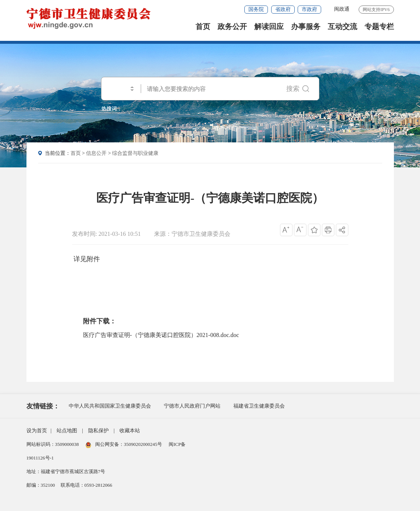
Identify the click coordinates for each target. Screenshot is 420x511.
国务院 (256, 9)
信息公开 (96, 153)
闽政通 (342, 9)
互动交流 (342, 27)
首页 (203, 27)
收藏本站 (130, 431)
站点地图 (67, 431)
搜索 (298, 89)
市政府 (309, 9)
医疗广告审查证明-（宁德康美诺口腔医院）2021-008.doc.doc (161, 335)
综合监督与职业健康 (135, 153)
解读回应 (269, 27)
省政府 (283, 9)
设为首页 (37, 431)
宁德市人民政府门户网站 (192, 406)
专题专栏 (379, 27)
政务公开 (232, 27)
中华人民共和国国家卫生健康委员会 (110, 406)
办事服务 (306, 27)
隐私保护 (98, 431)
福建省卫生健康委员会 (259, 406)
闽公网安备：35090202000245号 (125, 444)
